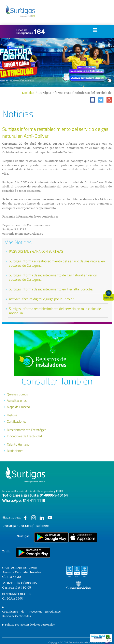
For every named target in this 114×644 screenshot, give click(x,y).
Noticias (28, 93)
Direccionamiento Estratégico (27, 430)
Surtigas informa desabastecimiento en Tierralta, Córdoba (51, 289)
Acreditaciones (17, 400)
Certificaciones (17, 421)
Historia (12, 415)
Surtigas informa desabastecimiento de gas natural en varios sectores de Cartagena (53, 277)
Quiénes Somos (17, 394)
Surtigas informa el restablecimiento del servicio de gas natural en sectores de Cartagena (57, 263)
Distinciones (15, 451)
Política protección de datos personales (30, 625)
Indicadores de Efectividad (24, 436)
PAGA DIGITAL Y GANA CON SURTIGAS (36, 251)
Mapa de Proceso (18, 407)
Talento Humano (18, 444)
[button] (93, 100)
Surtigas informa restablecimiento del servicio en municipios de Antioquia (55, 311)
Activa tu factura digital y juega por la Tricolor (41, 299)
